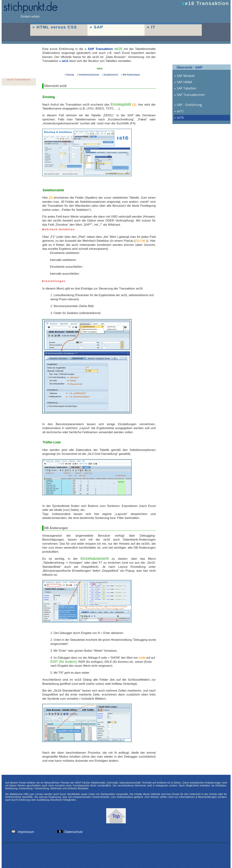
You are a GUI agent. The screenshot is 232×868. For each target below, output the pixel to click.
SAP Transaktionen (191, 95)
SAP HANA (184, 82)
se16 (180, 117)
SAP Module (186, 76)
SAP (98, 27)
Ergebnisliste (111, 75)
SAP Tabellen (186, 88)
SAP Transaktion (100, 49)
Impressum (24, 832)
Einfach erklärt (30, 15)
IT (153, 27)
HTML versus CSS (57, 27)
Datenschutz (71, 832)
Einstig (70, 75)
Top (116, 816)
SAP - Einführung (189, 105)
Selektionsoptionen (89, 75)
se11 (65, 61)
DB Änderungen (131, 75)
